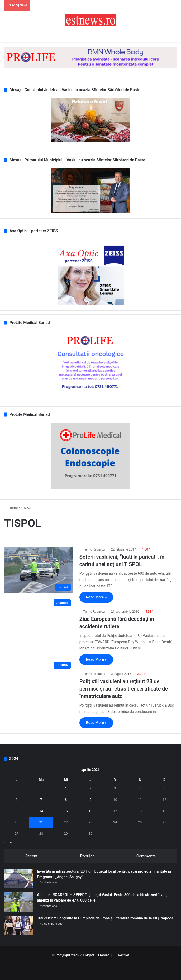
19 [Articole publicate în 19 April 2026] (165, 811)
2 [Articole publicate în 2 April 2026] (90, 788)
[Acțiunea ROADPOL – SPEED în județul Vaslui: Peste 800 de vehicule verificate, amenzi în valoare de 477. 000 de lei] (18, 902)
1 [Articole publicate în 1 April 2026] (66, 788)
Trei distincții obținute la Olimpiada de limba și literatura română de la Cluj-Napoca (105, 918)
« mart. (9, 842)
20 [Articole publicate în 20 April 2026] (16, 822)
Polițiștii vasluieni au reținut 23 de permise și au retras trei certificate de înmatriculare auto (124, 689)
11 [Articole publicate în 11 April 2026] (140, 800)
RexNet (124, 955)
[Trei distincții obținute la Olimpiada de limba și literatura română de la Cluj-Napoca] (18, 925)
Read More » (96, 597)
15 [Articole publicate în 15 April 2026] (66, 811)
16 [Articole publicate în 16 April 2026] (91, 811)
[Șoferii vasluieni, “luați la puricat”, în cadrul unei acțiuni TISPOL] (39, 570)
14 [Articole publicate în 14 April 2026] (41, 811)
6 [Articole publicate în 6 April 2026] (16, 800)
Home (11, 508)
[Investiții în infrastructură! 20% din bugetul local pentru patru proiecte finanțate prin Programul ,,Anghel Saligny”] (18, 879)
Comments (146, 856)
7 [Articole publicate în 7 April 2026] (41, 800)
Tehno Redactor (94, 549)
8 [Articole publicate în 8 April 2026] (66, 800)
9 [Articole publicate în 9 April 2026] (90, 800)
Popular (87, 856)
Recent (31, 856)
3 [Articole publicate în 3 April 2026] (115, 788)
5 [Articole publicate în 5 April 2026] (165, 788)
